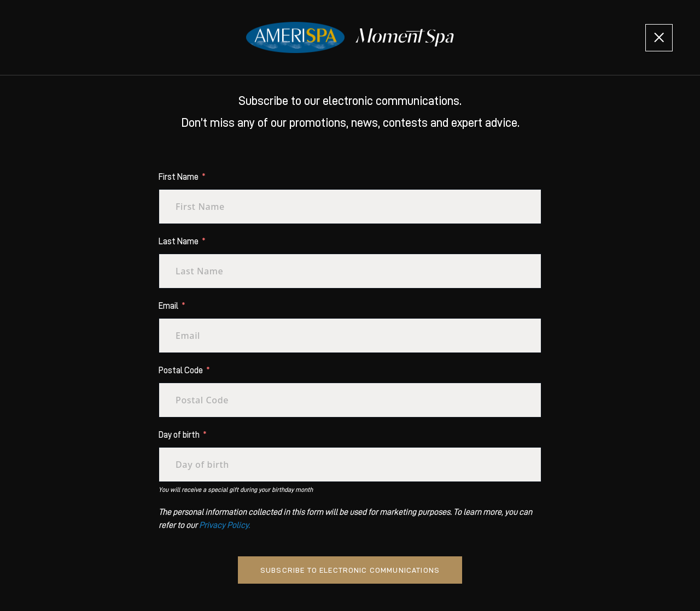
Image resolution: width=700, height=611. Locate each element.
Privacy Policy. (224, 525)
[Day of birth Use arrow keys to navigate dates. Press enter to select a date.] (350, 465)
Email (168, 306)
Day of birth (179, 435)
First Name (179, 177)
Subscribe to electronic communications (350, 570)
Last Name (179, 242)
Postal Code (181, 371)
